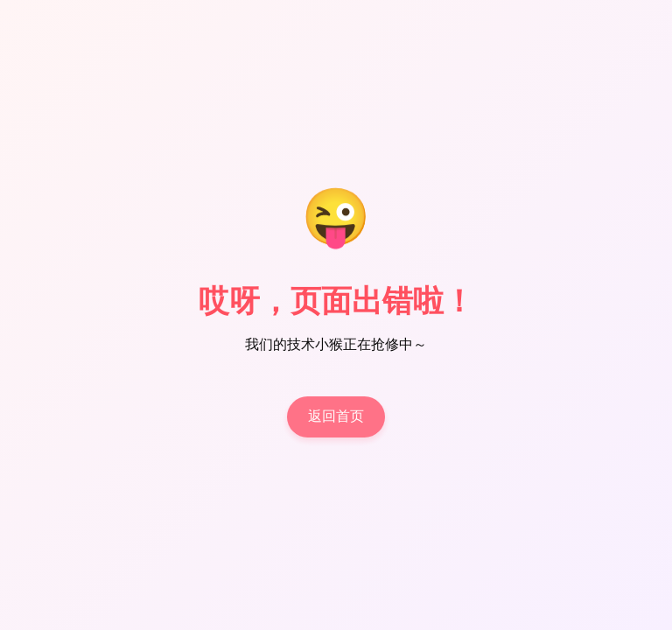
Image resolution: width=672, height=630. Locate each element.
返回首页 (336, 417)
